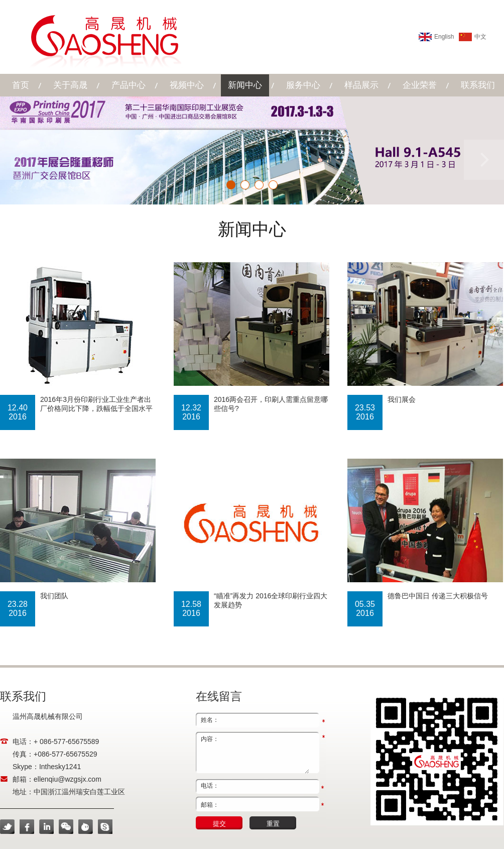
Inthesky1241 (60, 767)
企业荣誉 (420, 85)
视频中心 (187, 85)
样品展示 (361, 85)
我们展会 (402, 399)
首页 (21, 85)
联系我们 (478, 85)
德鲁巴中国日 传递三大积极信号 (438, 596)
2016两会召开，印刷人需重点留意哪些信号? (271, 404)
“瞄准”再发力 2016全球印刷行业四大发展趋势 (271, 600)
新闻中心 (245, 85)
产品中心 (129, 85)
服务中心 (303, 85)
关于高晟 (70, 85)
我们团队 (54, 596)
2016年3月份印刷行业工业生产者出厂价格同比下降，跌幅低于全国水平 (96, 404)
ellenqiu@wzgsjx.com (68, 779)
